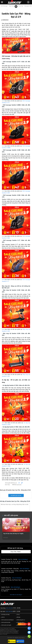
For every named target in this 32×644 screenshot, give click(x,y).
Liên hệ (2, 617)
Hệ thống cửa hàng (5, 615)
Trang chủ (4, 10)
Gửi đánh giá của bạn (16, 495)
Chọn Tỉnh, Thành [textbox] (16, 552)
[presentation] (4, 531)
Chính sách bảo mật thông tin (7, 620)
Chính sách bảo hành (5, 623)
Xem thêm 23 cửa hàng (16, 595)
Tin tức (10, 10)
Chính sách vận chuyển (6, 625)
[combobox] (16, 552)
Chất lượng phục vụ (20, 620)
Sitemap (18, 617)
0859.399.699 (9, 608)
